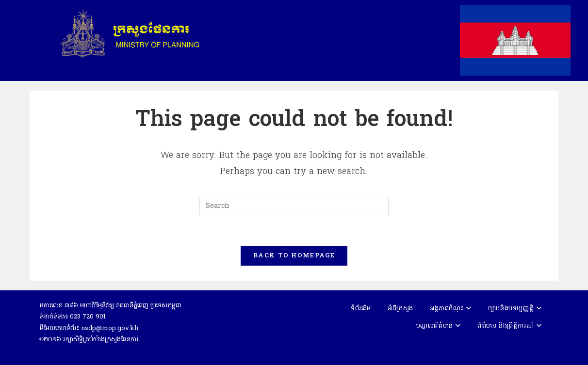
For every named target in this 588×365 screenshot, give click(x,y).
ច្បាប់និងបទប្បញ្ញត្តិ (515, 309)
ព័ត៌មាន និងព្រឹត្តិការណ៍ (509, 326)
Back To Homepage (294, 256)
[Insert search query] (294, 206)
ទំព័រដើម (361, 309)
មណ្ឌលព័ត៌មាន (439, 326)
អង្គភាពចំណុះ (451, 309)
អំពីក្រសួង (400, 309)
